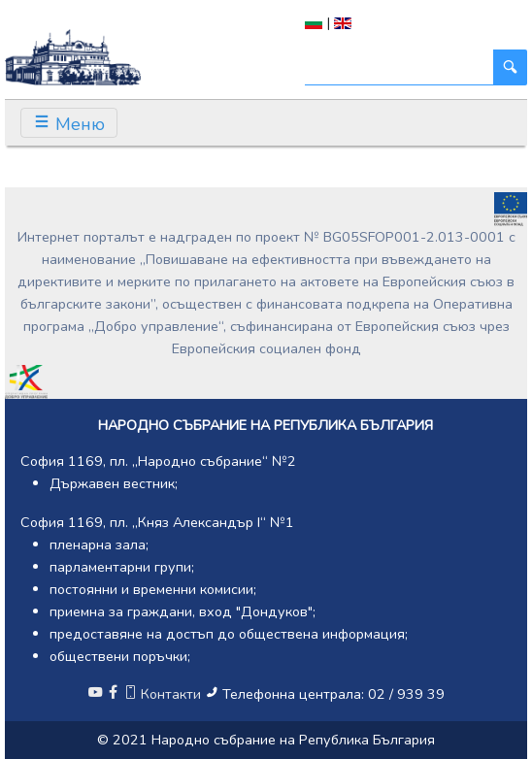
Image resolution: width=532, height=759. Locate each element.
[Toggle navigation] (69, 123)
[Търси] (399, 67)
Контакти (164, 694)
